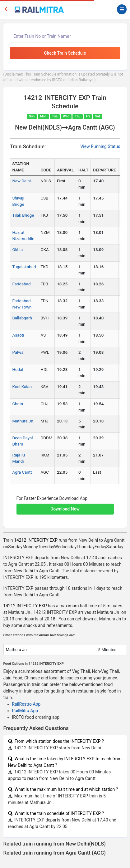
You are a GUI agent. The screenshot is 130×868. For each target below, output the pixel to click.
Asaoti (18, 335)
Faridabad (22, 284)
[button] (65, 506)
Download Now (65, 509)
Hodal (18, 370)
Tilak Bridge (23, 215)
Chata (18, 404)
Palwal (19, 352)
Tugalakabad (24, 267)
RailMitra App (25, 711)
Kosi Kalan (22, 387)
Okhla (18, 250)
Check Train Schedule (65, 53)
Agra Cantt (22, 472)
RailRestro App (26, 704)
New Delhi (22, 181)
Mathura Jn (23, 421)
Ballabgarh (22, 318)
